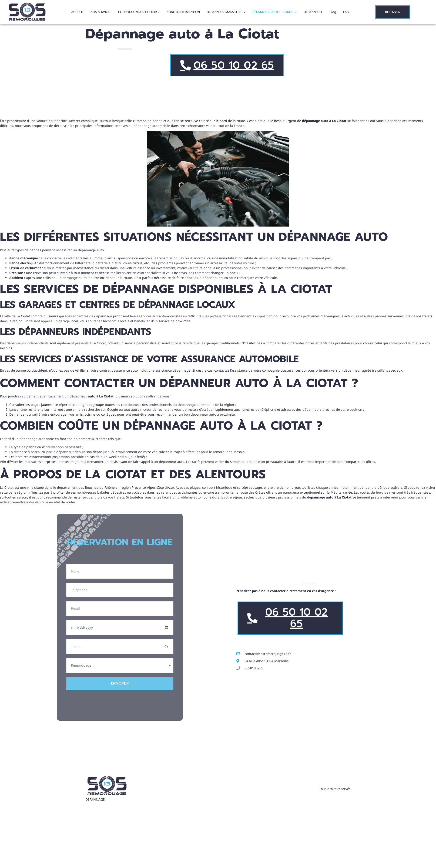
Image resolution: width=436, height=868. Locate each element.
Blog (333, 12)
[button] (226, 12)
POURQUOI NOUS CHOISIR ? (139, 12)
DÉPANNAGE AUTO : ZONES (275, 12)
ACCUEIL (77, 12)
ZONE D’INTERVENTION (183, 12)
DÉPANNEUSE (313, 12)
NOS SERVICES (101, 12)
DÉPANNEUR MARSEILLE (226, 12)
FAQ (346, 12)
